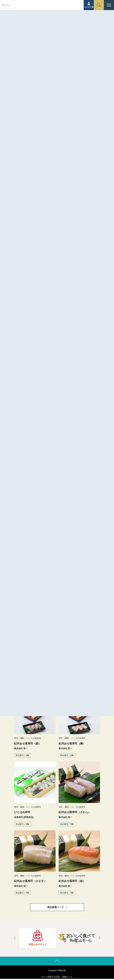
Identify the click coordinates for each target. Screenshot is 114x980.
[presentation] (15, 938)
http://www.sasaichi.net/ (54, 270)
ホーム (38, 26)
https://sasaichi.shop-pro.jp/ (56, 278)
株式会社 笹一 (48, 263)
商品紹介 (48, 26)
